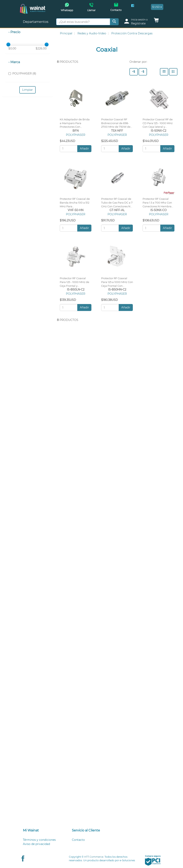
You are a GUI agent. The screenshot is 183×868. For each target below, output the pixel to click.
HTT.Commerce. (94, 857)
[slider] (8, 44)
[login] (137, 22)
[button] (156, 21)
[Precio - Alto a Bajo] (134, 72)
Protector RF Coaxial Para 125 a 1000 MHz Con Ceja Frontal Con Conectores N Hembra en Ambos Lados (117, 286)
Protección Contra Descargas (132, 33)
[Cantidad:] (69, 149)
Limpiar (27, 90)
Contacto (78, 840)
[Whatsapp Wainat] (67, 8)
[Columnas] (164, 72)
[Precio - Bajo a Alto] (143, 72)
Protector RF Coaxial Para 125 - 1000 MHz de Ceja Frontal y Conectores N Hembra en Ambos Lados (74, 286)
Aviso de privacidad (36, 844)
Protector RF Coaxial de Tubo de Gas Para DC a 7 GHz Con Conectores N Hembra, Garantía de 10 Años (117, 206)
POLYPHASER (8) (22, 73)
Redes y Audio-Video (92, 33)
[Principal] (33, 6)
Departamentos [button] (36, 22)
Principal (66, 33)
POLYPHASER (76, 135)
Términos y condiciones (39, 840)
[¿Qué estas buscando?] (83, 22)
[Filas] (173, 72)
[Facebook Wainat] (133, 6)
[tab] (43, 831)
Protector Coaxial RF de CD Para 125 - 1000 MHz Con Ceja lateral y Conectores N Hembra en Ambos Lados (158, 127)
